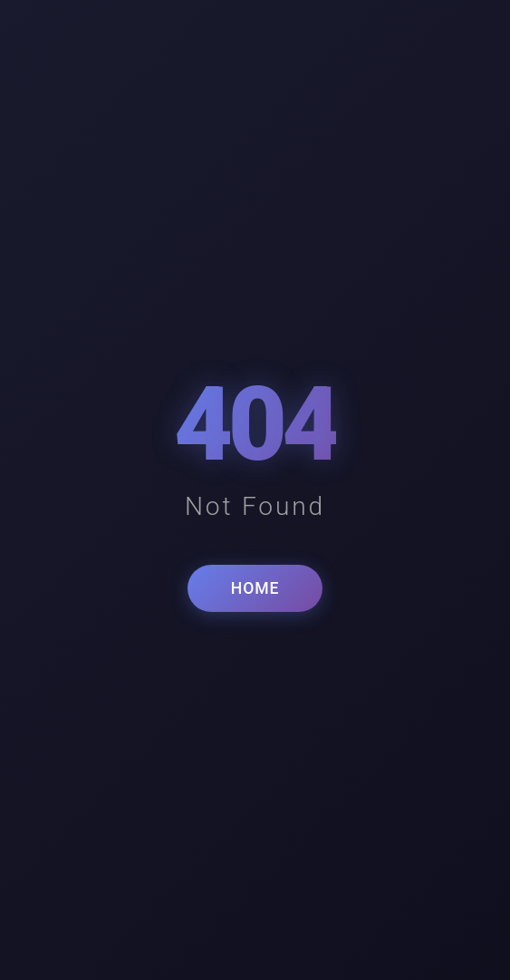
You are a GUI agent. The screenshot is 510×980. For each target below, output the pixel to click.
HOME (255, 588)
